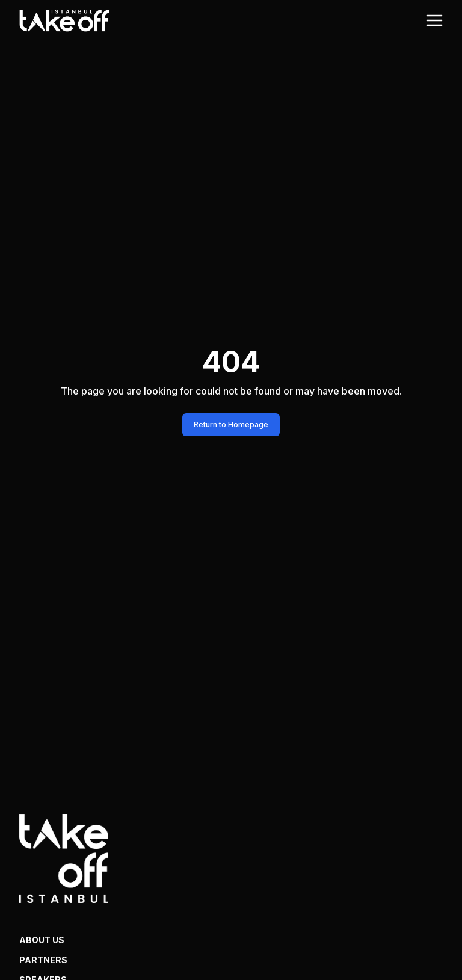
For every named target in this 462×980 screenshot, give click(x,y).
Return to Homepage (231, 424)
